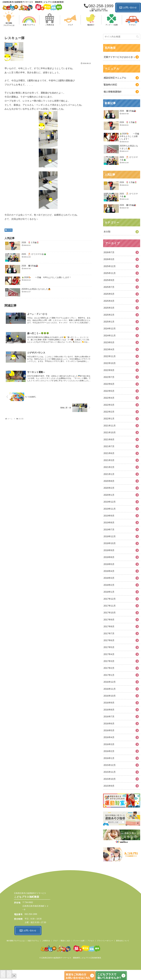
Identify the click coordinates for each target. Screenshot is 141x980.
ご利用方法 (46, 940)
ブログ (55, 940)
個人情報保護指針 (113, 92)
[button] (137, 37)
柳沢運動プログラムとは (16, 940)
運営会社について (123, 940)
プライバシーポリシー (105, 940)
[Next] (9, 974)
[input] (122, 37)
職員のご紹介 (65, 940)
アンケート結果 (79, 940)
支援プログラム (33, 940)
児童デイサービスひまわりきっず (121, 57)
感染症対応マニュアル (115, 78)
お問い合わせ (128, 8)
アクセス (91, 940)
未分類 (9, 230)
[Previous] (3, 974)
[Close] (14, 976)
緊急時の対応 (110, 85)
